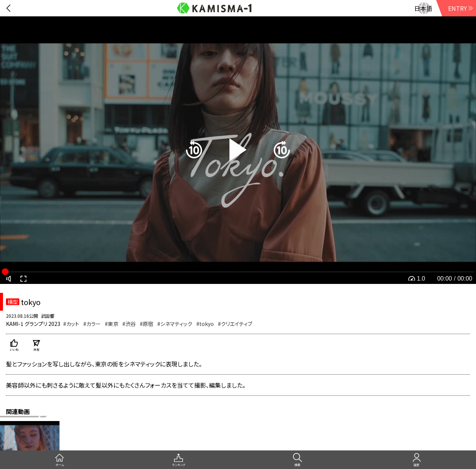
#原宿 (147, 324)
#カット (71, 324)
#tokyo (205, 324)
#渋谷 (129, 324)
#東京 (112, 324)
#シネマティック (175, 324)
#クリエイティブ (235, 324)
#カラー (92, 324)
